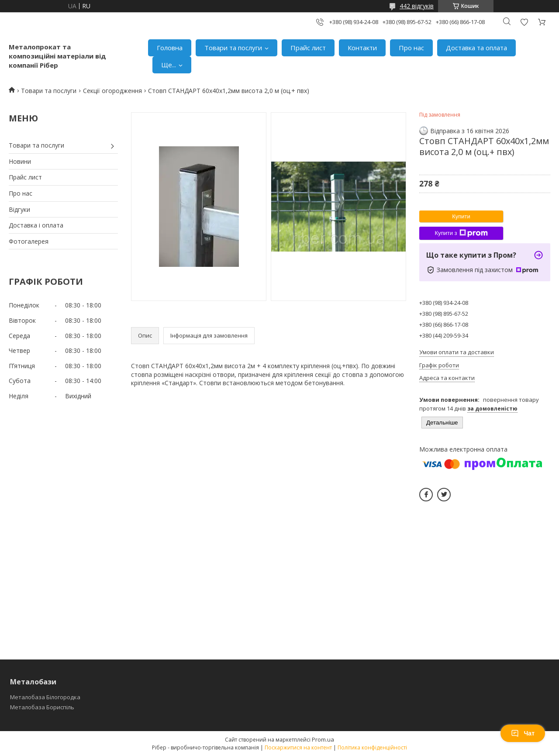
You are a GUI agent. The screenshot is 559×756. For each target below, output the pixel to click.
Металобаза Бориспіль (42, 707)
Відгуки (19, 209)
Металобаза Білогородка (45, 697)
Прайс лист (308, 48)
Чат (523, 733)
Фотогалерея (29, 241)
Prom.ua (323, 739)
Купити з (461, 233)
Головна (170, 48)
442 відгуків (417, 6)
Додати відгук (524, 22)
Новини (20, 161)
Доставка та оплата (476, 48)
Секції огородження (112, 91)
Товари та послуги (233, 48)
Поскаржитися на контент (298, 747)
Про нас (411, 48)
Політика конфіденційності (372, 747)
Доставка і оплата (36, 225)
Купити (461, 216)
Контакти (362, 48)
